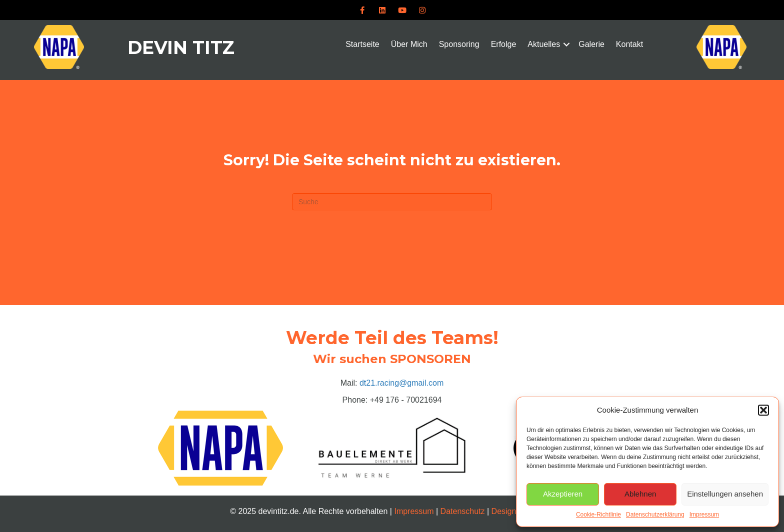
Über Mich (409, 44)
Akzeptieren (563, 494)
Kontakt (629, 44)
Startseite (362, 44)
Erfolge (504, 44)
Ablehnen (640, 494)
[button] (763, 410)
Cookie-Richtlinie (598, 515)
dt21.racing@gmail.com (401, 383)
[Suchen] (392, 202)
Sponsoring (459, 44)
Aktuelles (544, 44)
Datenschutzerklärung (655, 515)
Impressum (704, 515)
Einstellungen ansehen (725, 494)
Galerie (591, 44)
